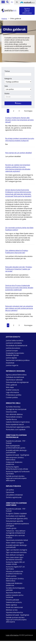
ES (17, 2)
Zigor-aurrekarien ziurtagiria (16, 550)
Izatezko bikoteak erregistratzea (18, 422)
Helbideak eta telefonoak (15, 377)
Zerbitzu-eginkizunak (14, 497)
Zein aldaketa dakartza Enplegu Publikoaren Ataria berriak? (17, 252)
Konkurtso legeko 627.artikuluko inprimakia (18, 473)
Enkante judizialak (12, 600)
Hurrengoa (28, 111)
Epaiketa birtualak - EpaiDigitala (18, 455)
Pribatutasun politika (14, 395)
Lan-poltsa (10, 490)
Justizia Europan (12, 351)
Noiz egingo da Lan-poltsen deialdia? (19, 153)
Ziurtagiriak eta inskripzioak (16, 409)
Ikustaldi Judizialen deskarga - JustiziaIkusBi (17, 546)
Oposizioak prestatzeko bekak (17, 540)
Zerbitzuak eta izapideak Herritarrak (16, 504)
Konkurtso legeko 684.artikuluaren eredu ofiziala (17, 468)
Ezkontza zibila (11, 412)
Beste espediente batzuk (15, 424)
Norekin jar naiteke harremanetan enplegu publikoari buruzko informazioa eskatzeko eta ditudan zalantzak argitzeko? (18, 168)
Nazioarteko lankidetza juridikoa (18, 360)
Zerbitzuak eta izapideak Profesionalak (16, 436)
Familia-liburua (11, 419)
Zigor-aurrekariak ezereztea (16, 552)
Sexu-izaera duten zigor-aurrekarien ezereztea (15, 558)
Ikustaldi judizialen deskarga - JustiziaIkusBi (17, 451)
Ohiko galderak (11, 385)
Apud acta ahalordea (13, 593)
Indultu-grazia (11, 528)
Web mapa (10, 387)
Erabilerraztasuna (12, 390)
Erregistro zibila (13, 403)
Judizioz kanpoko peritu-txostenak (15, 596)
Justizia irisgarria (12, 365)
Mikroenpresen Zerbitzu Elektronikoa (15, 459)
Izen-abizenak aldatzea (14, 414)
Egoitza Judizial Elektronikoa (16, 375)
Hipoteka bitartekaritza (14, 612)
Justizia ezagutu (13, 337)
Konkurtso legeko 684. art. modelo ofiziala (15, 563)
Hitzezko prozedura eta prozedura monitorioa (14, 572)
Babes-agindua (11, 605)
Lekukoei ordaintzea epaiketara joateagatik (17, 525)
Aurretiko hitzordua (13, 407)
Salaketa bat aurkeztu (14, 602)
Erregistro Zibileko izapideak (16, 513)
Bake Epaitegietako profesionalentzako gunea (16, 447)
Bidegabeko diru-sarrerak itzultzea (15, 537)
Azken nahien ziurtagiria (15, 543)
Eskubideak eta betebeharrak (17, 346)
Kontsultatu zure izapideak (16, 429)
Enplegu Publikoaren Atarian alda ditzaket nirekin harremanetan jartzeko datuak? (19, 120)
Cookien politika (12, 397)
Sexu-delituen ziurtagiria (15, 555)
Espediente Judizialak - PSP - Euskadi (16, 442)
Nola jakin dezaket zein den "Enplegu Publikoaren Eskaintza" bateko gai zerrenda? (19, 269)
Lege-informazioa (12, 392)
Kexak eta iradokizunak (14, 607)
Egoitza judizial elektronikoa (27, 11)
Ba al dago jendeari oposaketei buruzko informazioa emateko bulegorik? (20, 139)
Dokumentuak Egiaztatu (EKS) (17, 519)
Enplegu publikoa (13, 486)
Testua (7, 71)
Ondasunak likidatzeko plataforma (14, 463)
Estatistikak (10, 363)
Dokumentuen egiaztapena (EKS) (18, 427)
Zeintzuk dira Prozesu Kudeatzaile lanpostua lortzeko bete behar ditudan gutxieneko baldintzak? (19, 288)
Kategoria (8, 79)
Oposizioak (10, 492)
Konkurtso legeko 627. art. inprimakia (15, 568)
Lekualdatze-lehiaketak (14, 495)
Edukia (7, 93)
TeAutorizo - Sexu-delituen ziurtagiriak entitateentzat (16, 532)
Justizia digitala (11, 358)
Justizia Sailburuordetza (15, 340)
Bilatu (18, 103)
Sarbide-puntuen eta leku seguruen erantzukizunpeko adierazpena (16, 478)
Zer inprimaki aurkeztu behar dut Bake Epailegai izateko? (19, 229)
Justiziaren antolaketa (14, 343)
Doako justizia (11, 576)
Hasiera (4, 19)
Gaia (6, 86)
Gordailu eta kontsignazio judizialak (15, 589)
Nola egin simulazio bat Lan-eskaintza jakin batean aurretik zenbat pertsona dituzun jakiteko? (19, 308)
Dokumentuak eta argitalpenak (17, 382)
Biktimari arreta (12, 610)
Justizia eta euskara (13, 348)
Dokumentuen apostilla (14, 521)
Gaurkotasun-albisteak (14, 380)
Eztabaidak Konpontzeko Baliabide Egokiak (15, 354)
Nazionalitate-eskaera (14, 417)
